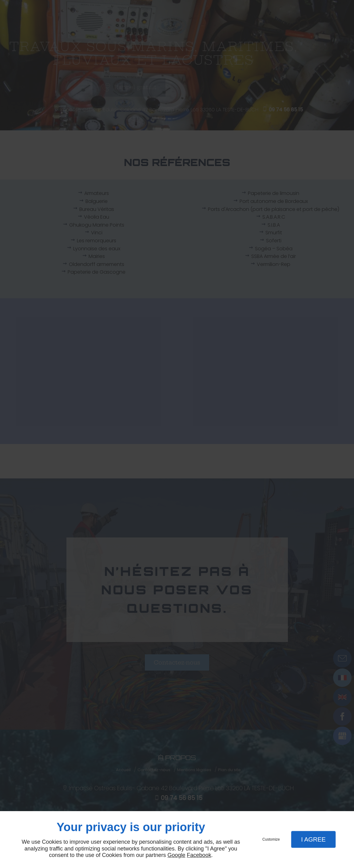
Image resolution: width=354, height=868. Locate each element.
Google (177, 855)
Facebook (199, 855)
